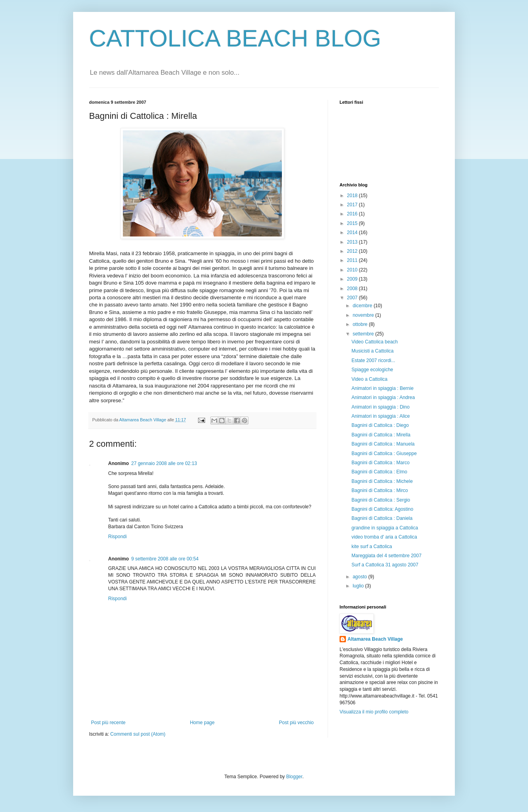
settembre (364, 334)
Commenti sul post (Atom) (138, 734)
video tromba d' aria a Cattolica (384, 537)
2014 (353, 233)
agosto (360, 577)
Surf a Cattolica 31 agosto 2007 (385, 565)
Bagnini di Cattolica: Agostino (382, 509)
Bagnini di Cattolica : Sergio (381, 500)
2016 (353, 214)
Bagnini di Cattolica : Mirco (380, 490)
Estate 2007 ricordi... (373, 360)
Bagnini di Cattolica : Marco (380, 463)
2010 (353, 270)
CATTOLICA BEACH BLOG (235, 38)
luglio (359, 586)
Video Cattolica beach (375, 342)
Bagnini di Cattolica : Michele (382, 481)
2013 (353, 242)
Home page (202, 723)
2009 (353, 279)
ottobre (361, 324)
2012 (353, 251)
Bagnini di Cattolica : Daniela (382, 518)
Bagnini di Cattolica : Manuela (383, 444)
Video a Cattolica (370, 379)
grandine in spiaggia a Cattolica (385, 528)
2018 (353, 196)
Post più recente (108, 723)
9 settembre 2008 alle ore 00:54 (165, 559)
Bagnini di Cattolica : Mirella (381, 435)
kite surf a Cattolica (372, 547)
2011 (353, 260)
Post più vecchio (296, 723)
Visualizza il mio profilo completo (374, 712)
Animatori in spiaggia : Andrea (383, 397)
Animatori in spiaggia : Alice (381, 416)
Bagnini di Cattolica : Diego (380, 425)
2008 (353, 289)
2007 (353, 298)
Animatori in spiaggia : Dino (380, 407)
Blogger (294, 777)
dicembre (363, 306)
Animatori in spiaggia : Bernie (382, 388)
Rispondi (117, 537)
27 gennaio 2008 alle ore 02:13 (164, 463)
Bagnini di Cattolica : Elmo (379, 472)
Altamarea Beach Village (375, 639)
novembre (364, 315)
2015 (353, 223)
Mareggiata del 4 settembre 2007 (386, 556)
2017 (353, 205)
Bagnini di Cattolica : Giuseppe (384, 453)
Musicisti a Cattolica (373, 351)
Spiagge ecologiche (372, 370)
